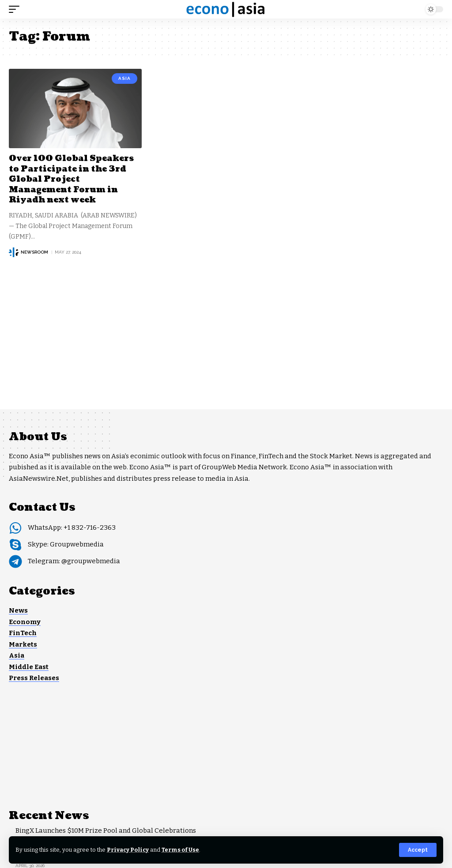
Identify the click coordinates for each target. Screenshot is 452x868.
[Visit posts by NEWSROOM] (14, 252)
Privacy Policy (128, 850)
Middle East (29, 667)
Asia (124, 78)
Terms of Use (180, 850)
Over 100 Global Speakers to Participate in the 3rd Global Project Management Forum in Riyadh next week (71, 179)
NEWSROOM (34, 252)
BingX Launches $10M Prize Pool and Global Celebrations (106, 831)
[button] (418, 850)
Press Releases (34, 678)
